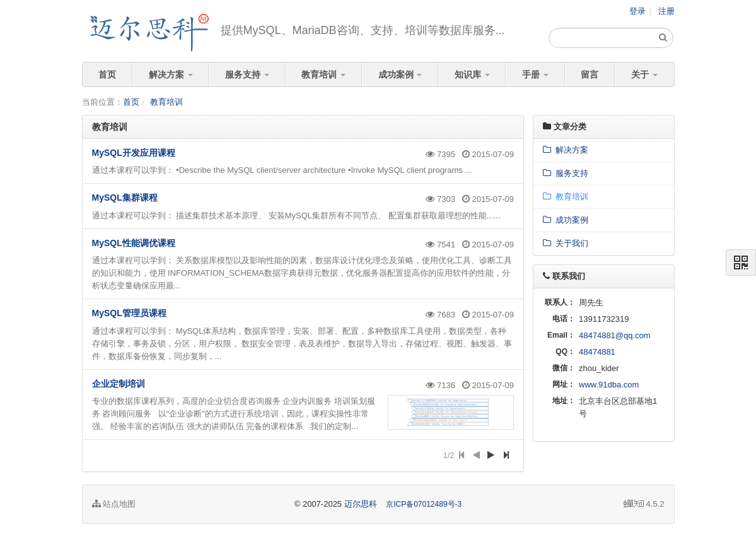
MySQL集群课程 (125, 198)
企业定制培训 (119, 384)
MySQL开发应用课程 (134, 153)
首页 (107, 74)
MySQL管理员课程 (129, 313)
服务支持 (247, 74)
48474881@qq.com (615, 335)
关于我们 (566, 243)
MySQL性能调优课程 (134, 243)
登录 (637, 11)
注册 (666, 11)
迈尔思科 (361, 504)
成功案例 (400, 74)
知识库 (472, 74)
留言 (590, 74)
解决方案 (171, 74)
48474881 (597, 352)
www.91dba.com (609, 385)
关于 (644, 74)
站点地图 (114, 504)
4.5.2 (644, 505)
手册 (535, 74)
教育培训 (323, 74)
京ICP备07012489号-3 (424, 504)
